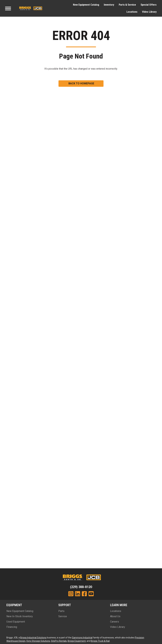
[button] (81, 84)
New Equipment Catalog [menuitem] (86, 5)
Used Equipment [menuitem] (16, 622)
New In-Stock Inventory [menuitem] (20, 616)
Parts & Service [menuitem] (127, 5)
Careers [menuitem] (115, 622)
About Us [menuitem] (115, 616)
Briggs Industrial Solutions (33, 638)
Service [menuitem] (63, 616)
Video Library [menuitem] (149, 12)
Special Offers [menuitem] (149, 5)
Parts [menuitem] (61, 611)
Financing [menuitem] (12, 627)
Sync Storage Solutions (38, 641)
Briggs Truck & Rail (100, 641)
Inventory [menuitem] (109, 5)
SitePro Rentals (59, 641)
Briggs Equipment (77, 641)
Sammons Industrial (82, 638)
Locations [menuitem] (132, 12)
